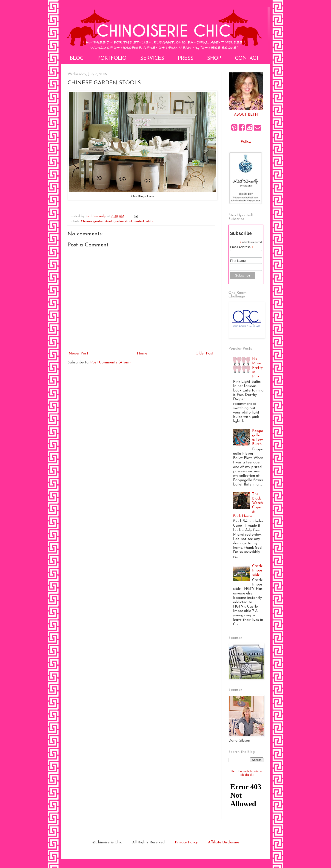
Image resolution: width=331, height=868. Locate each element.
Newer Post (78, 354)
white (150, 221)
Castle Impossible (257, 571)
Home (142, 354)
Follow (246, 142)
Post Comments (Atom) (111, 363)
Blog (77, 59)
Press (186, 59)
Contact (247, 59)
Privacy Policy (186, 842)
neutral (139, 221)
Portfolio (112, 59)
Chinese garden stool (96, 221)
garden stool (123, 221)
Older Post (205, 354)
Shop (214, 59)
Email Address (242, 247)
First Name (238, 261)
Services (152, 59)
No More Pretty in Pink (257, 368)
